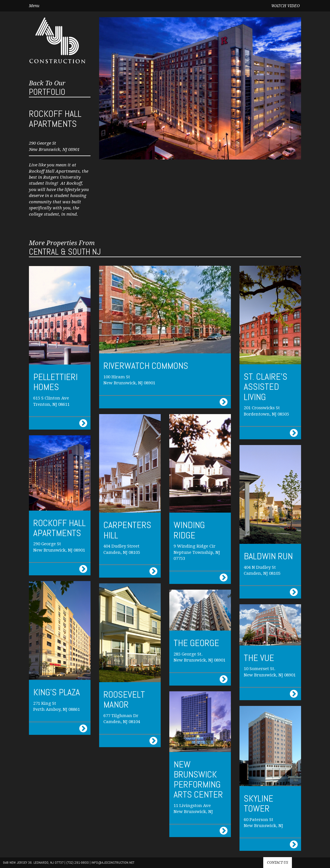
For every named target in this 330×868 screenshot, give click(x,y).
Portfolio (47, 88)
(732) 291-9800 (77, 863)
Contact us (278, 863)
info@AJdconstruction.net (113, 863)
